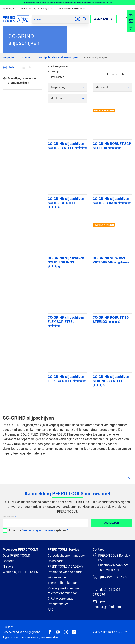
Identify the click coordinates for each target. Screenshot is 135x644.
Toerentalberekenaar (62, 583)
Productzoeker (58, 604)
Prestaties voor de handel (65, 572)
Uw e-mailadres (9, 516)
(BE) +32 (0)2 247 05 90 (110, 580)
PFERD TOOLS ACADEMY (65, 566)
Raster (9, 67)
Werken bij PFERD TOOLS (72, 9)
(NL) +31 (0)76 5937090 (106, 592)
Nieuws (8, 566)
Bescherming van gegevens (39, 530)
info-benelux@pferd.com (107, 604)
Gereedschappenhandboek (67, 555)
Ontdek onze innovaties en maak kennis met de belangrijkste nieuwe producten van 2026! (67, 3)
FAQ (51, 609)
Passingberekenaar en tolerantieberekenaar (63, 591)
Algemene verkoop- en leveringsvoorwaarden (30, 637)
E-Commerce (57, 577)
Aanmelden (112, 523)
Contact (8, 561)
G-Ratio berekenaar (61, 598)
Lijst (27, 67)
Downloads (55, 561)
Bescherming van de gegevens (37, 9)
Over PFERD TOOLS (16, 555)
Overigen (9, 9)
